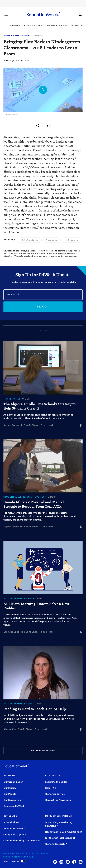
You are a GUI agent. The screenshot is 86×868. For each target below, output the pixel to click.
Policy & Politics (33, 25)
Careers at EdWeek (14, 806)
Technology (77, 25)
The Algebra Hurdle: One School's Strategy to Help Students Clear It (39, 406)
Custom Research (56, 844)
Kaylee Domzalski (13, 425)
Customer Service (55, 794)
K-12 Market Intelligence (60, 838)
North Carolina (71, 240)
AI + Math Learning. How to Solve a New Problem (36, 606)
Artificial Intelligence (19, 599)
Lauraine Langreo (13, 632)
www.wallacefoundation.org (62, 253)
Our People (10, 794)
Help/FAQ (51, 788)
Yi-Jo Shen (32, 425)
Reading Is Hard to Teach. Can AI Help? (35, 709)
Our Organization (13, 782)
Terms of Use (10, 857)
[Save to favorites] (81, 426)
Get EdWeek (11, 816)
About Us (9, 775)
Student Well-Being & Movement (25, 497)
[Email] (43, 295)
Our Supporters (12, 800)
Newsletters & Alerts (15, 828)
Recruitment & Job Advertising (64, 832)
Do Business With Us (59, 816)
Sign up (43, 307)
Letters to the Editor (56, 782)
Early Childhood (17, 36)
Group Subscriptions (15, 834)
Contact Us (53, 775)
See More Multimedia (43, 751)
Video (38, 36)
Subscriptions (11, 822)
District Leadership (30, 240)
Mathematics (12, 399)
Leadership (15, 25)
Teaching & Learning (57, 25)
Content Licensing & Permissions (22, 841)
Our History (10, 788)
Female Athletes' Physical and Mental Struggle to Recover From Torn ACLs (34, 504)
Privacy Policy (26, 857)
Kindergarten (52, 240)
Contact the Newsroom (58, 800)
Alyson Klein (10, 729)
